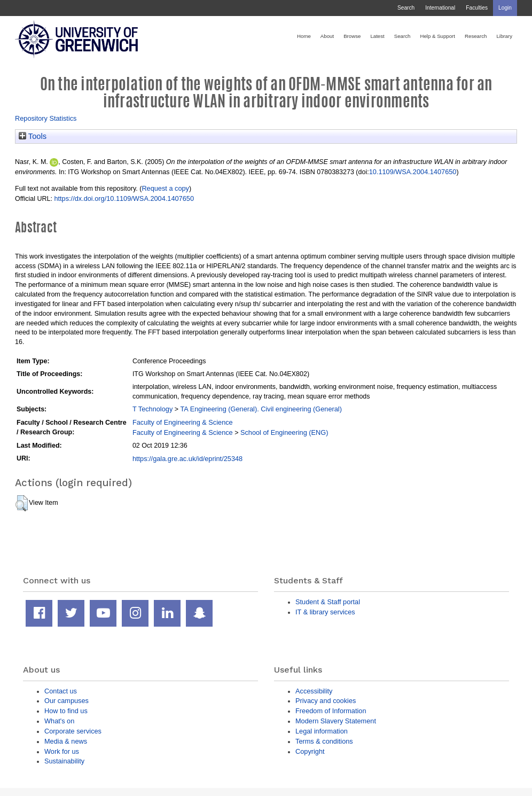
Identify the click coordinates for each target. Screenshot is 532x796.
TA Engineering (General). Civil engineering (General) (261, 409)
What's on (59, 721)
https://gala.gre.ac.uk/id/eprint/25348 (187, 459)
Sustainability (64, 761)
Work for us (62, 751)
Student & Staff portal (328, 602)
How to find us (66, 711)
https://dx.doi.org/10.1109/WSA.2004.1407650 (124, 198)
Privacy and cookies (326, 701)
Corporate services (73, 731)
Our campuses (66, 701)
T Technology (152, 409)
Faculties (477, 8)
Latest (377, 36)
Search (406, 8)
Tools (33, 136)
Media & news (66, 741)
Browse (352, 36)
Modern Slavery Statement (336, 721)
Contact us (61, 691)
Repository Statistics (46, 118)
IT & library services (325, 612)
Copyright (310, 751)
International (440, 8)
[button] (22, 503)
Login (505, 8)
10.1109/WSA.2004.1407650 (413, 172)
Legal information (322, 731)
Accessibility (314, 691)
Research (476, 36)
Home (304, 36)
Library (504, 36)
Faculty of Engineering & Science (183, 422)
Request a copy (165, 188)
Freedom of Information (331, 711)
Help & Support (437, 36)
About (327, 36)
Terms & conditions (324, 741)
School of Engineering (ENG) (284, 432)
